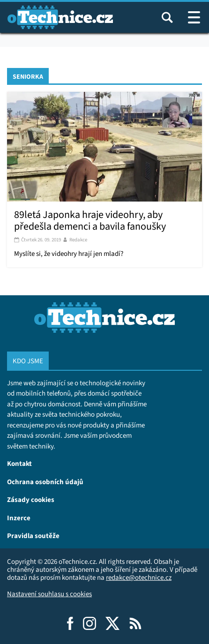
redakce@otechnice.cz (139, 577)
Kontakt (19, 463)
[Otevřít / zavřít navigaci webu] (194, 17)
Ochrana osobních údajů (45, 482)
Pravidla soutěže (33, 535)
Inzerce (19, 518)
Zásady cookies (31, 499)
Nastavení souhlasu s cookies (49, 594)
